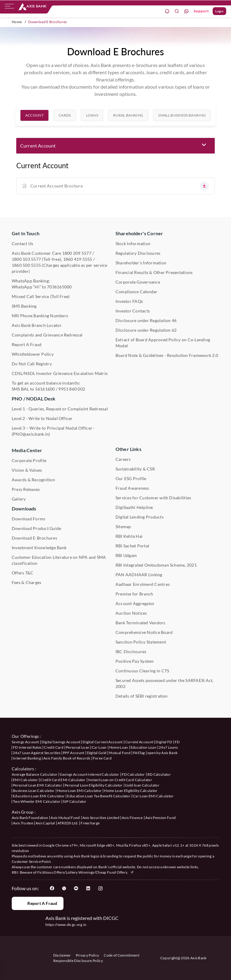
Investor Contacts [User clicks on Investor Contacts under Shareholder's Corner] (133, 311)
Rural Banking (128, 119)
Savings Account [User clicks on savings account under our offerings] (25, 742)
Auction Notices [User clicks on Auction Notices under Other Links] (131, 613)
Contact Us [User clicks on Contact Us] (22, 243)
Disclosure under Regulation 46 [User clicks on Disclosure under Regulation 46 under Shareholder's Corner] (146, 320)
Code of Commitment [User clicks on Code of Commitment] (122, 955)
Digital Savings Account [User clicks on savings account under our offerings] (61, 742)
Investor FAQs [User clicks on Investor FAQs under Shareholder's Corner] (129, 301)
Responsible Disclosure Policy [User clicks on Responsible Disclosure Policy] (78, 961)
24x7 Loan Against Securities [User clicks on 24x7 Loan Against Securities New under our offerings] (37, 753)
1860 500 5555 (26, 265)
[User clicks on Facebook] (52, 888)
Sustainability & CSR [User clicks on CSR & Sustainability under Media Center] (135, 469)
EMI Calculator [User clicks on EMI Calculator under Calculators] (25, 780)
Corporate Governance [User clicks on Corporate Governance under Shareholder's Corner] (138, 282)
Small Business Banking (182, 119)
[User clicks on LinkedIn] (88, 888)
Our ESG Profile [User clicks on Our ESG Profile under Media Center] (131, 478)
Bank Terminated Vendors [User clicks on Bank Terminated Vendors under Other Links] (140, 623)
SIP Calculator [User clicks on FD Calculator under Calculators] (75, 801)
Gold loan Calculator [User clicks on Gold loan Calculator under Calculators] (142, 785)
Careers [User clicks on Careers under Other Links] (123, 459)
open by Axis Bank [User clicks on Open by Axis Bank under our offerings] (162, 753)
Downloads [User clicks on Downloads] (24, 508)
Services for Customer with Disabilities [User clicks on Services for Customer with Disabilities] (153, 498)
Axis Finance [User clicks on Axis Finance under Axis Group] (132, 818)
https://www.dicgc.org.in (66, 925)
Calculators (23, 769)
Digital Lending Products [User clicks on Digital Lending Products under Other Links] (140, 517)
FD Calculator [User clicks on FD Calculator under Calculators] (133, 774)
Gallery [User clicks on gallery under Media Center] (19, 499)
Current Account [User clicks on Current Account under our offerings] (139, 742)
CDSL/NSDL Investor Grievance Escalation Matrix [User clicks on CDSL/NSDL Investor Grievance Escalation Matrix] (60, 373)
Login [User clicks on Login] (219, 11)
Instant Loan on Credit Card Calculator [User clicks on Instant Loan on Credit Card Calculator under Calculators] (120, 780)
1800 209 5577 (77, 253)
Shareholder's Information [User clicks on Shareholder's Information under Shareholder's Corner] (141, 263)
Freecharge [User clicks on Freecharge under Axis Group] (90, 823)
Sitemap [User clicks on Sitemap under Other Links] (123, 527)
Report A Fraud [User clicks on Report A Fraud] (27, 344)
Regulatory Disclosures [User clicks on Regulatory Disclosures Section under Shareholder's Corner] (138, 253)
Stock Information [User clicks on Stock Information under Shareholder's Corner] (133, 243)
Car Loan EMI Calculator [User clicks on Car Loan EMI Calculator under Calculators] (153, 796)
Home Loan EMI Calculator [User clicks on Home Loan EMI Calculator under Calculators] (80, 791)
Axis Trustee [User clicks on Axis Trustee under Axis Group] (23, 823)
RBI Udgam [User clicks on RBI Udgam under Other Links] (126, 555)
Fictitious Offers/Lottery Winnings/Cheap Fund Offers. (86, 872)
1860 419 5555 (78, 259)
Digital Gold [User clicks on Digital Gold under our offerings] (97, 753)
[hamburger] (9, 8)
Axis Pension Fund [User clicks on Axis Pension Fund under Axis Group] (160, 818)
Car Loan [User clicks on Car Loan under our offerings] (99, 747)
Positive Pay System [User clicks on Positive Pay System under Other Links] (135, 661)
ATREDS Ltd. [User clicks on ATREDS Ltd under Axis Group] (68, 823)
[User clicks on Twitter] (64, 888)
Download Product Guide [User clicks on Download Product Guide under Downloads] (36, 528)
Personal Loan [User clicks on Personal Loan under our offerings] (78, 747)
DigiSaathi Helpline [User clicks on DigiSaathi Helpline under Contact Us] (134, 507)
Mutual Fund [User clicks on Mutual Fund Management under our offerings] (120, 753)
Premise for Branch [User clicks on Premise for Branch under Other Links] (134, 594)
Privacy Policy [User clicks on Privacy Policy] (87, 955)
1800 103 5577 (26, 259)
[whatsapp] (186, 11)
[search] (177, 11)
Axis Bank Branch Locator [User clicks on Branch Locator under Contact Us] (37, 325)
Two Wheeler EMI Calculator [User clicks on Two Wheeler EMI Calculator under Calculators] (37, 801)
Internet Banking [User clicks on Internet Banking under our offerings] (27, 758)
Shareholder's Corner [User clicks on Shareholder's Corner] (139, 233)
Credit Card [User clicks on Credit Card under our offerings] (54, 747)
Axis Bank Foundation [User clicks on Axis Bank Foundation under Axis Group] (30, 818)
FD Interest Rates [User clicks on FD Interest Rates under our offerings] (27, 747)
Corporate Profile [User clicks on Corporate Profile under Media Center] (29, 460)
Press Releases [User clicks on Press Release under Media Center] (26, 489)
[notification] (167, 11)
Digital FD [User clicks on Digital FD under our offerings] (164, 742)
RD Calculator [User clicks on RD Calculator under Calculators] (159, 774)
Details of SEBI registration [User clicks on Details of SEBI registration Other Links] (142, 696)
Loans (92, 119)
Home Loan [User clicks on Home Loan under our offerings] (119, 747)
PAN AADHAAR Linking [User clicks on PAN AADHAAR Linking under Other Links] (139, 575)
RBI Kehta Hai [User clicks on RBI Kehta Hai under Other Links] (129, 536)
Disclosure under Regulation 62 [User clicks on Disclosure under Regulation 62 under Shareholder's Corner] (146, 330)
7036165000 (59, 287)
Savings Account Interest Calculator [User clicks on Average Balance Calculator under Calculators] (89, 774)
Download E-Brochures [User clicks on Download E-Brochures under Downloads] (34, 538)
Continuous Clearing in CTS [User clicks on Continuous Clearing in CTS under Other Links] (142, 671)
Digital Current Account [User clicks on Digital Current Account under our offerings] (103, 742)
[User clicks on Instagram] (100, 888)
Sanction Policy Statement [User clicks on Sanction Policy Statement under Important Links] (141, 642)
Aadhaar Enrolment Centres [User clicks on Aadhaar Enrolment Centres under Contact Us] (143, 584)
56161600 (45, 389)
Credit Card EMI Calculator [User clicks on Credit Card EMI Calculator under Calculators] (63, 780)
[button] (115, 146)
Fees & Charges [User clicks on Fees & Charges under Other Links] (26, 582)
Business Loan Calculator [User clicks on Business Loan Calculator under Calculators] (34, 791)
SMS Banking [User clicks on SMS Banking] (24, 306)
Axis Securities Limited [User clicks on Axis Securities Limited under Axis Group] (101, 818)
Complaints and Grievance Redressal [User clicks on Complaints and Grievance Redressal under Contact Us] (47, 335)
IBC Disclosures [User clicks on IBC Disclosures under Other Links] (131, 651)
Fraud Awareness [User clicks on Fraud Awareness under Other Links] (132, 488)
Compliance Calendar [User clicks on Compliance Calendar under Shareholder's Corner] (137, 292)
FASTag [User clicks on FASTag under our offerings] (139, 753)
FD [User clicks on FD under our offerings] (177, 742)
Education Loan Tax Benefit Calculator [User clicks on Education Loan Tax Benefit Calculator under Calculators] (99, 796)
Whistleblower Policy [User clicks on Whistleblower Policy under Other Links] (33, 354)
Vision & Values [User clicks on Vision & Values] (27, 470)
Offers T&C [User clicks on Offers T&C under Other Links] (23, 573)
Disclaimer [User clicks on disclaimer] (62, 955)
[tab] (34, 119)
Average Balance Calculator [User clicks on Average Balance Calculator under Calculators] (35, 774)
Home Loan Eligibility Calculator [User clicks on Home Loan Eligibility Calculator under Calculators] (131, 791)
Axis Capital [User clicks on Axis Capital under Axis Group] (45, 823)
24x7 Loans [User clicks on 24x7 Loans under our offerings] (168, 747)
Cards (65, 119)
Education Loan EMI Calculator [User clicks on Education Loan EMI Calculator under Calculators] (39, 796)
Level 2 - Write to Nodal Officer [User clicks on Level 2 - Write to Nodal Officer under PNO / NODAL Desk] (42, 418)
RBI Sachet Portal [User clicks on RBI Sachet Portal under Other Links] (132, 546)
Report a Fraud (37, 903)
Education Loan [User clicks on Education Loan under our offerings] (143, 747)
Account (34, 119)
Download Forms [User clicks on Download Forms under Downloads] (28, 519)
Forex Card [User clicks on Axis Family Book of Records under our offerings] (102, 758)
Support (201, 11)
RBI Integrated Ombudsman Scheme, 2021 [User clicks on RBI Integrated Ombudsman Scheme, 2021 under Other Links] (156, 565)
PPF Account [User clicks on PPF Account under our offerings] (74, 753)
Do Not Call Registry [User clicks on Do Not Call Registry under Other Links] (32, 364)
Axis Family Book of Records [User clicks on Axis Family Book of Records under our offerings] (67, 758)
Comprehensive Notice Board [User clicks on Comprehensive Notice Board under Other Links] (144, 632)
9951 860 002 (72, 389)
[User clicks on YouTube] (76, 888)
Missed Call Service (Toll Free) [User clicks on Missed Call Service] (41, 296)
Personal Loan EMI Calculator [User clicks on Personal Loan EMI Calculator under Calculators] (38, 785)
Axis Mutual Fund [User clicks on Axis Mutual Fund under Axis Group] (65, 818)
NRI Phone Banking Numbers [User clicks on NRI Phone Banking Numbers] (40, 316)
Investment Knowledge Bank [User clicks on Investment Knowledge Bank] (39, 548)
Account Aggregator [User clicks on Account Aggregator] (135, 603)
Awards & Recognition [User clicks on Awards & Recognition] (33, 480)
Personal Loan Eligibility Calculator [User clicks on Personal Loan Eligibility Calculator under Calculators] (94, 785)
